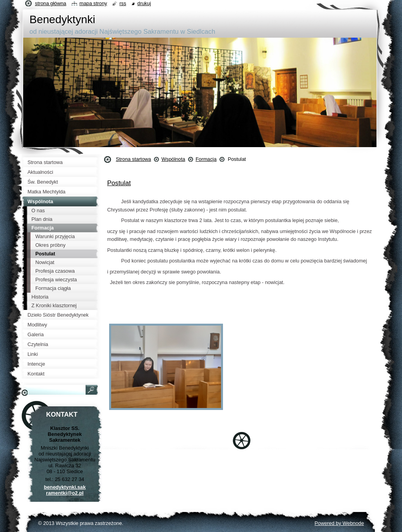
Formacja (206, 159)
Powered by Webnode (339, 523)
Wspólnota (173, 159)
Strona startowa (133, 159)
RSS (123, 3)
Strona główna (51, 3)
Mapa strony (93, 3)
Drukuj (144, 3)
